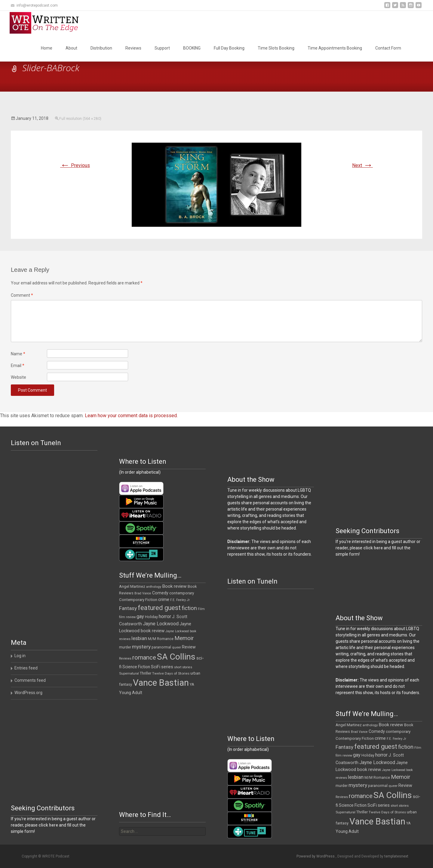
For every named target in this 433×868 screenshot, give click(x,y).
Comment (22, 295)
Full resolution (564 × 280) (80, 119)
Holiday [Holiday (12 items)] (151, 617)
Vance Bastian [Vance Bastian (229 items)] (161, 683)
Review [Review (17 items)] (189, 647)
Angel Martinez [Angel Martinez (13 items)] (132, 586)
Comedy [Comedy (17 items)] (160, 593)
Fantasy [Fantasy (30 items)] (128, 608)
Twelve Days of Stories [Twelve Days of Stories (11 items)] (171, 673)
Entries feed (26, 668)
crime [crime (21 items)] (164, 599)
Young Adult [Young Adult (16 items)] (131, 693)
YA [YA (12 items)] (192, 684)
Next (362, 165)
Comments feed (30, 680)
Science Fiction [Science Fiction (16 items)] (136, 667)
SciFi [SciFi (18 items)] (156, 667)
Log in (20, 656)
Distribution (101, 48)
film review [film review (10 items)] (127, 617)
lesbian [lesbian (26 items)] (139, 638)
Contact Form (388, 48)
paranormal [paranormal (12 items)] (161, 647)
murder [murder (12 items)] (125, 647)
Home (47, 48)
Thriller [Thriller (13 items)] (146, 673)
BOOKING (192, 48)
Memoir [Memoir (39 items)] (184, 638)
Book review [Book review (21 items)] (174, 586)
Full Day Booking (229, 48)
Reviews (133, 48)
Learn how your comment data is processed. (131, 416)
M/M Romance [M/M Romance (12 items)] (161, 639)
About (71, 48)
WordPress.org (28, 693)
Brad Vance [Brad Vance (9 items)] (143, 593)
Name (18, 354)
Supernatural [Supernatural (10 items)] (129, 674)
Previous (75, 165)
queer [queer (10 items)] (177, 647)
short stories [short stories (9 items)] (183, 667)
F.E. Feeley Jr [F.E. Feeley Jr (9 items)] (180, 600)
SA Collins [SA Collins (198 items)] (176, 657)
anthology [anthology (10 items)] (154, 587)
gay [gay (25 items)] (140, 616)
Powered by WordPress (316, 856)
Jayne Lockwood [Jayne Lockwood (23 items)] (161, 624)
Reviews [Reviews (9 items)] (125, 659)
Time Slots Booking (276, 48)
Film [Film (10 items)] (201, 609)
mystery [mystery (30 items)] (141, 647)
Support (162, 48)
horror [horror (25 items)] (165, 616)
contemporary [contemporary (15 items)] (182, 593)
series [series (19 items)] (167, 667)
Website (18, 377)
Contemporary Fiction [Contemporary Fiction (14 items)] (138, 600)
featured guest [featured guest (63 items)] (159, 608)
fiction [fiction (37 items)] (189, 608)
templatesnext (396, 856)
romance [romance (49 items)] (144, 657)
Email (18, 366)
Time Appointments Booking (335, 48)
